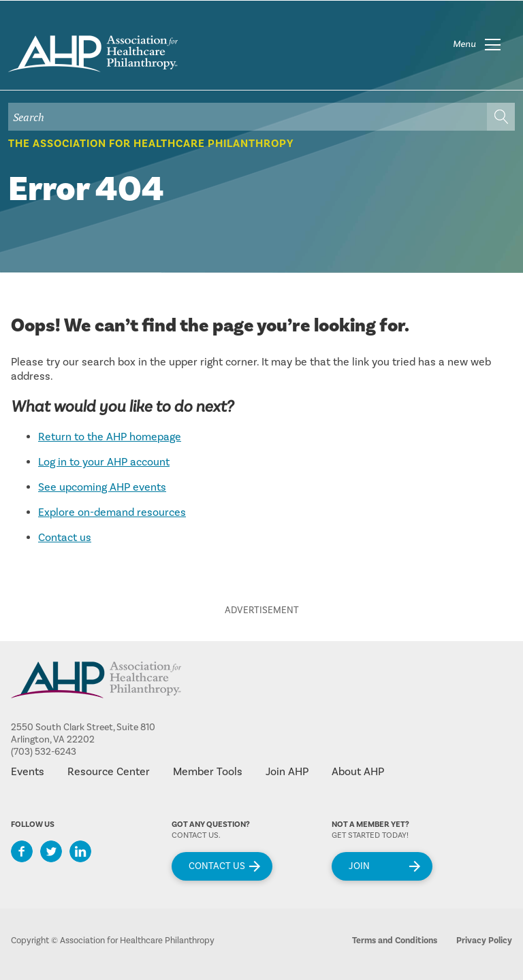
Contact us (65, 538)
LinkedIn (80, 851)
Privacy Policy (484, 941)
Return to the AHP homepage (110, 437)
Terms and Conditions (395, 941)
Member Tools (208, 772)
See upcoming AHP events (102, 487)
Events (28, 772)
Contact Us (217, 866)
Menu (464, 44)
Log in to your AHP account (104, 462)
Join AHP (287, 772)
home (93, 54)
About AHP (358, 772)
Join (359, 866)
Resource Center (109, 772)
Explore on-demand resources (112, 512)
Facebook (22, 851)
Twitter (51, 851)
